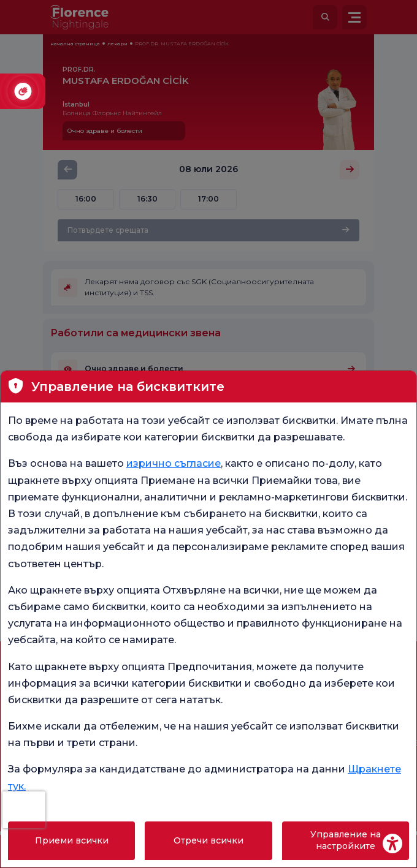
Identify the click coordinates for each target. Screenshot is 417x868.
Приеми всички (72, 840)
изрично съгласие (174, 463)
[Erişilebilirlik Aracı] (392, 843)
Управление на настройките (346, 840)
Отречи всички (208, 840)
